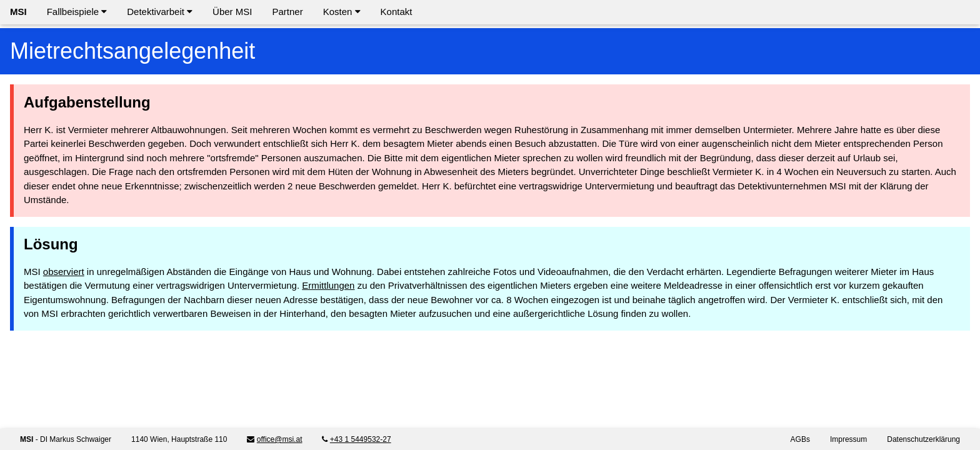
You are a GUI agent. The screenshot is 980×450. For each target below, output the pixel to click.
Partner (287, 12)
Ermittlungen (328, 285)
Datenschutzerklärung (923, 439)
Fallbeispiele (77, 12)
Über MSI (232, 12)
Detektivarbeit (160, 12)
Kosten (342, 12)
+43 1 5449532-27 (361, 439)
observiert (64, 272)
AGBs (800, 439)
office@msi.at (280, 439)
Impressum (848, 439)
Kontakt (397, 12)
